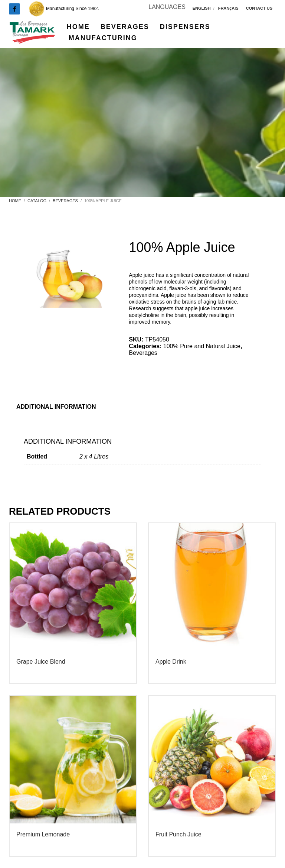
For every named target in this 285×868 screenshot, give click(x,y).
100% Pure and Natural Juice (202, 346)
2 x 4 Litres (94, 456)
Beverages (143, 353)
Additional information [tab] (56, 407)
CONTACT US (259, 8)
